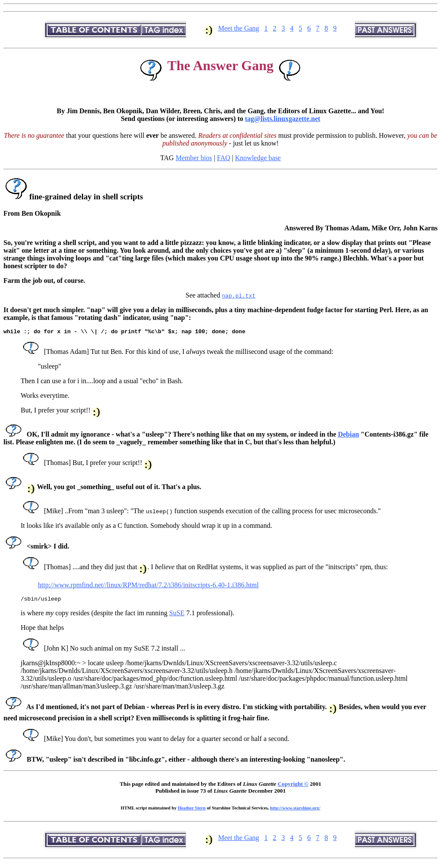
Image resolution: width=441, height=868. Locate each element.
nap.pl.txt (239, 295)
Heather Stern (192, 810)
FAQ (224, 158)
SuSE (177, 615)
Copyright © (293, 786)
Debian (349, 436)
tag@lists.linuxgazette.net (283, 119)
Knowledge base (258, 158)
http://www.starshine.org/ (295, 810)
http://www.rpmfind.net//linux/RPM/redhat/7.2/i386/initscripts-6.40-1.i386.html (148, 586)
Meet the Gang (239, 28)
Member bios (194, 158)
